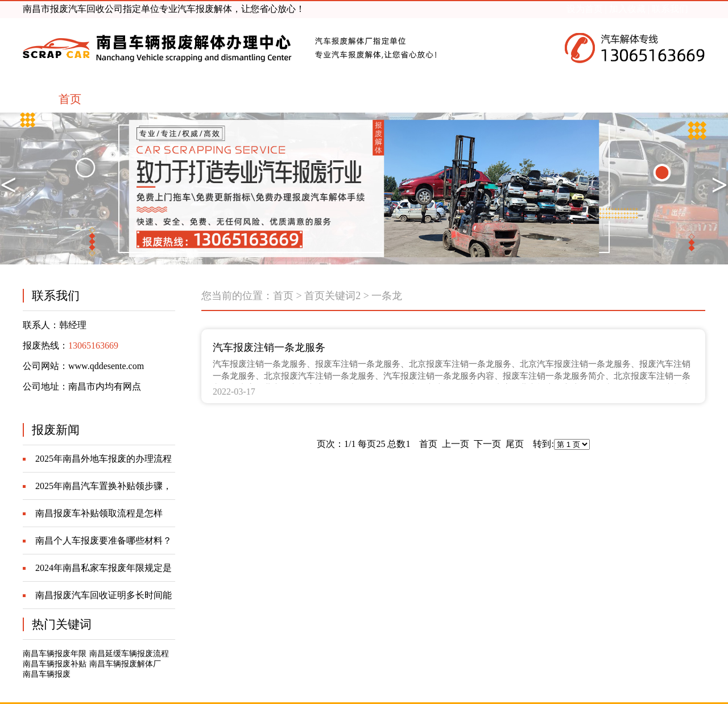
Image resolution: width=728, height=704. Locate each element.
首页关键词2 (332, 296)
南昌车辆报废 (47, 674)
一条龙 (387, 296)
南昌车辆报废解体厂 (125, 664)
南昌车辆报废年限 (55, 654)
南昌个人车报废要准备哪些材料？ (104, 541)
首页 (283, 296)
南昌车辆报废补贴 (55, 664)
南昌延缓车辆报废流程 (129, 654)
